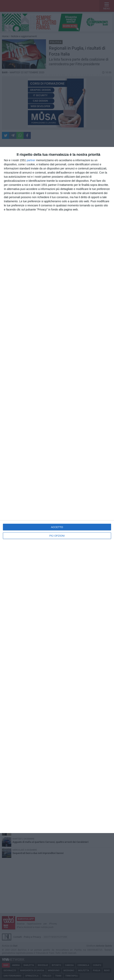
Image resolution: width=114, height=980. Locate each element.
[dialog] (57, 490)
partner (31, 160)
